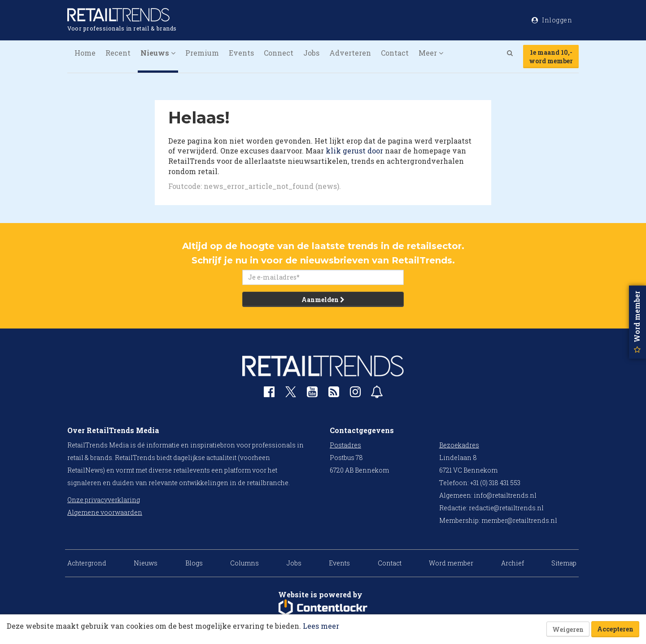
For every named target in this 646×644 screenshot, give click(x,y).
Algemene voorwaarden (105, 512)
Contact (395, 53)
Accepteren (615, 629)
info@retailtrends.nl (505, 495)
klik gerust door (354, 151)
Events (241, 53)
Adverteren (350, 53)
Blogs (194, 563)
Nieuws (146, 563)
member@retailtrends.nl (519, 520)
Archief (513, 563)
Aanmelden (323, 300)
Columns (244, 563)
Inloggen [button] (552, 20)
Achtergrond (87, 563)
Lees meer (321, 626)
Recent (118, 53)
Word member (451, 563)
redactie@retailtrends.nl (506, 508)
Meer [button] (431, 53)
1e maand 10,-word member (551, 57)
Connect (279, 53)
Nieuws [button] (158, 53)
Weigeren (568, 629)
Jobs (311, 53)
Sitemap (564, 563)
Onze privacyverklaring (104, 500)
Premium (202, 53)
